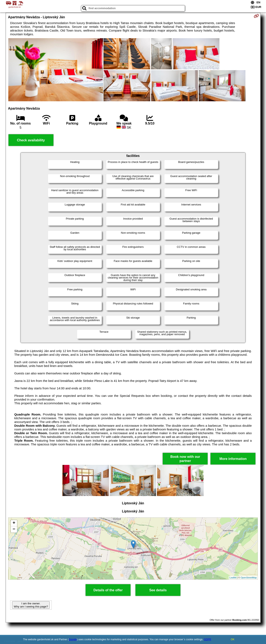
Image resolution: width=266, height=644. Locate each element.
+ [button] (14, 523)
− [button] (14, 529)
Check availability (31, 140)
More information (233, 459)
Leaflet (233, 578)
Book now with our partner (185, 459)
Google (73, 639)
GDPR (208, 639)
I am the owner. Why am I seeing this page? (31, 605)
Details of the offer (108, 590)
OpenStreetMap (249, 578)
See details (158, 590)
